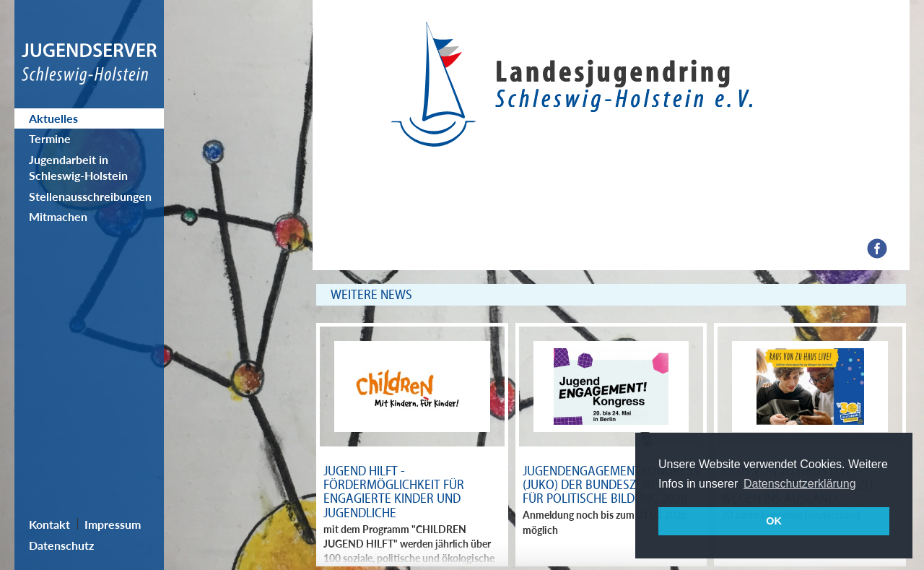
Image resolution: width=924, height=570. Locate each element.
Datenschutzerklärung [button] (800, 484)
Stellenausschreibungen (90, 196)
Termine (50, 138)
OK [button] (774, 521)
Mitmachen (58, 216)
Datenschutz (61, 545)
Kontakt (49, 524)
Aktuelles (53, 118)
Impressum (113, 524)
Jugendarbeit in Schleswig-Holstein (78, 167)
